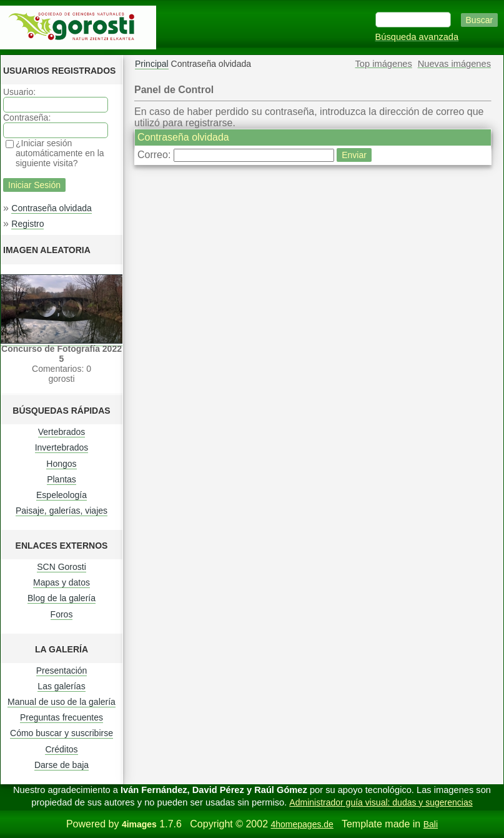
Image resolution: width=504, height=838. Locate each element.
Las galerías (61, 686)
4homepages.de (302, 824)
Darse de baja (62, 765)
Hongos (61, 464)
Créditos (61, 749)
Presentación (62, 671)
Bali (431, 824)
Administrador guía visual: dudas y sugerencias (381, 802)
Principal (152, 64)
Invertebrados (62, 447)
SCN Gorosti (62, 567)
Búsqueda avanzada (417, 37)
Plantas (62, 479)
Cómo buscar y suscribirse (62, 733)
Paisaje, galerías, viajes (62, 511)
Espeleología (62, 495)
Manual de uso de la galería (62, 702)
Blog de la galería (62, 598)
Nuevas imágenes (454, 64)
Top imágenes (384, 64)
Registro (27, 224)
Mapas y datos (62, 582)
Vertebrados (62, 432)
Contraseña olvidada (51, 208)
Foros (62, 614)
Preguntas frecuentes (62, 717)
